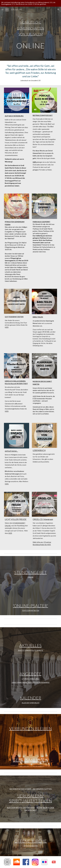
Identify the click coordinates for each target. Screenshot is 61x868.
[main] (30, 34)
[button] (3, 10)
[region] (30, 3)
